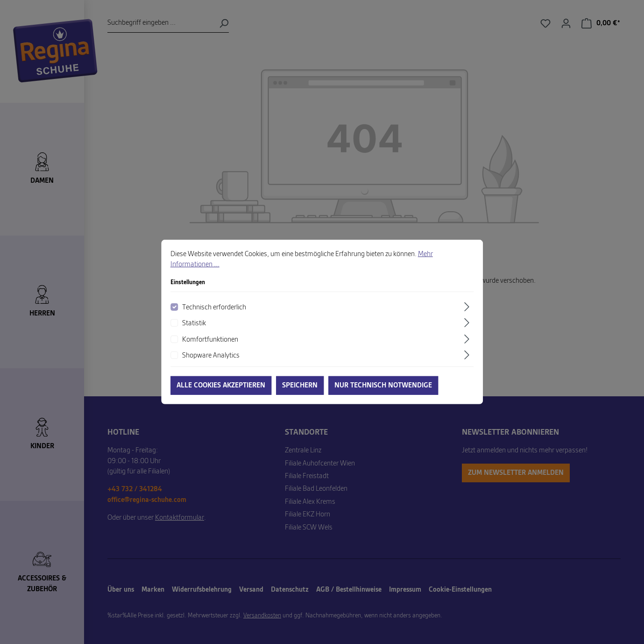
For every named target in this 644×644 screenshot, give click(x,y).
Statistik (194, 330)
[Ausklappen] (468, 313)
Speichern (300, 392)
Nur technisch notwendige (383, 392)
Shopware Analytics (211, 362)
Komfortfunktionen (210, 346)
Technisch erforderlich (214, 314)
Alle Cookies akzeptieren (221, 392)
